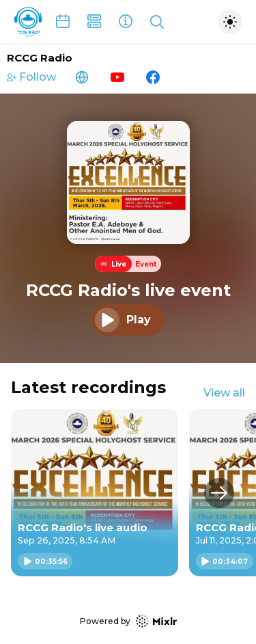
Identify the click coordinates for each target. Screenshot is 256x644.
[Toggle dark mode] (230, 22)
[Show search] (157, 22)
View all (224, 393)
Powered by (128, 621)
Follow (31, 77)
